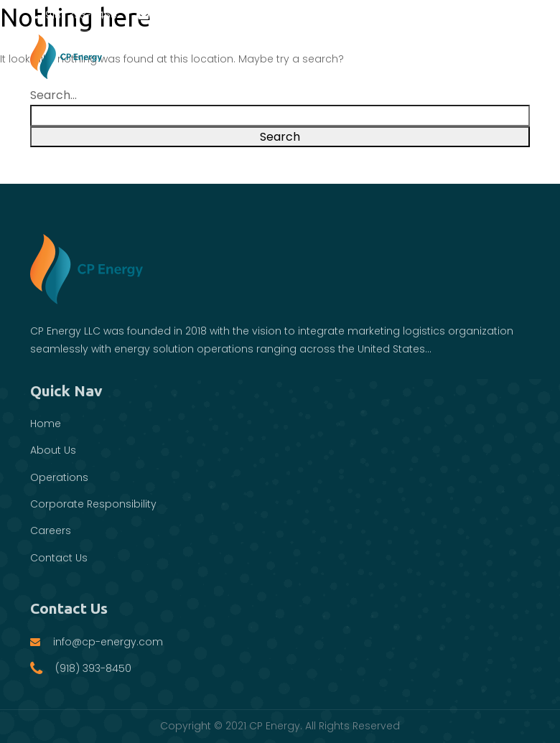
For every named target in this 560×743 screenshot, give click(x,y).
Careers (51, 531)
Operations (59, 477)
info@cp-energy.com (200, 15)
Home (46, 424)
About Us (53, 450)
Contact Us (59, 558)
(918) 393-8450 (74, 15)
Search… (53, 95)
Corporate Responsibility (93, 504)
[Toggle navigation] (513, 56)
